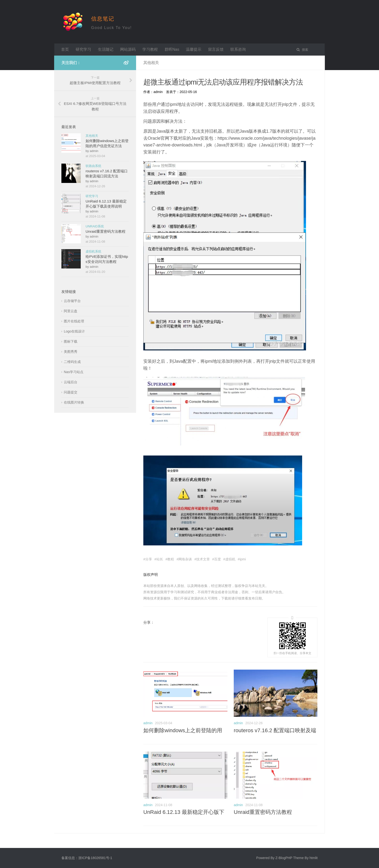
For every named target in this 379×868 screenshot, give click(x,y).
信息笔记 (103, 19)
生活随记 (106, 49)
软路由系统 (93, 166)
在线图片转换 (74, 402)
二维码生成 (72, 362)
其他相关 (92, 136)
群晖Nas (172, 49)
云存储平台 (72, 301)
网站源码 (128, 49)
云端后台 (71, 382)
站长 (160, 559)
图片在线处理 (74, 321)
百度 (218, 559)
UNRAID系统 (95, 226)
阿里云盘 (71, 311)
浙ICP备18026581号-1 (95, 858)
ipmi (243, 559)
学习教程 (150, 49)
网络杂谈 (185, 559)
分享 (149, 559)
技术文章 (203, 559)
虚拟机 (230, 559)
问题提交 (71, 392)
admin (148, 723)
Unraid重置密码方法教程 (263, 812)
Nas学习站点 (74, 372)
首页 (65, 49)
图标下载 (71, 341)
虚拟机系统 (93, 251)
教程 (171, 559)
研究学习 (83, 49)
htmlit (314, 858)
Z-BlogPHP (284, 858)
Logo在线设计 (74, 331)
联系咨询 (238, 49)
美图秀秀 (71, 352)
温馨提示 (194, 49)
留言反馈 (216, 49)
